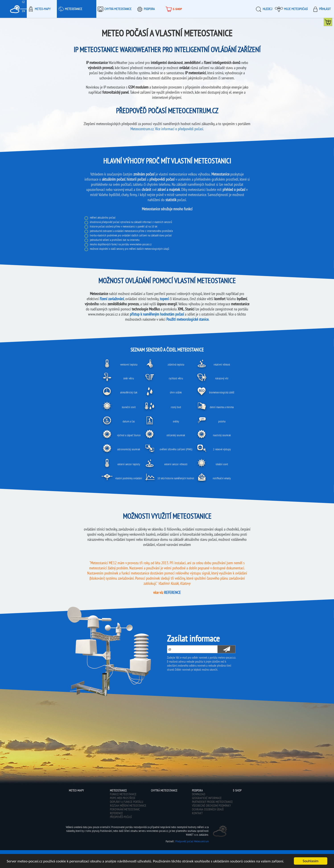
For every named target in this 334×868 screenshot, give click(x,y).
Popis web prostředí (123, 798)
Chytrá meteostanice (114, 9)
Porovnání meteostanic (125, 809)
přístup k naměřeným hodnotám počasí (157, 314)
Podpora (145, 9)
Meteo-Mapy (39, 9)
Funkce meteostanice (123, 794)
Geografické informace (207, 798)
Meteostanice (70, 9)
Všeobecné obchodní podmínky (211, 806)
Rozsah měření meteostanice (128, 806)
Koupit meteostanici (332, 23)
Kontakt (197, 813)
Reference (116, 813)
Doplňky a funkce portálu (127, 802)
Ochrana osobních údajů (208, 809)
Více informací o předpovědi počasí (179, 129)
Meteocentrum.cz (142, 129)
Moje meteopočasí (291, 9)
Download (199, 794)
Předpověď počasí (121, 817)
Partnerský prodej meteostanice (212, 802)
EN (24, 11)
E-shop (173, 9)
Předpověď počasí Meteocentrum (192, 841)
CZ (23, 2)
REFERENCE (172, 592)
